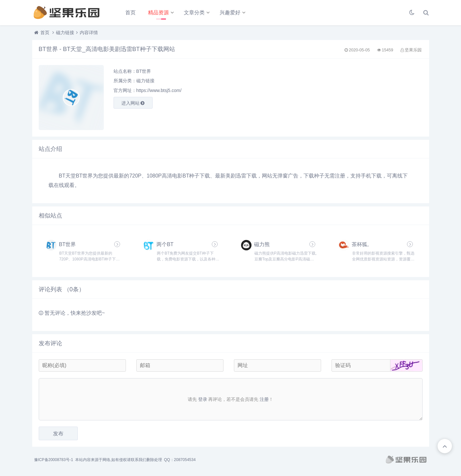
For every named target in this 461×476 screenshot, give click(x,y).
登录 (203, 399)
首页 (130, 13)
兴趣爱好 (230, 13)
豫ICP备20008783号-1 (54, 460)
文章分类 (194, 13)
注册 (264, 399)
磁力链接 (65, 33)
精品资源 (158, 13)
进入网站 (133, 103)
